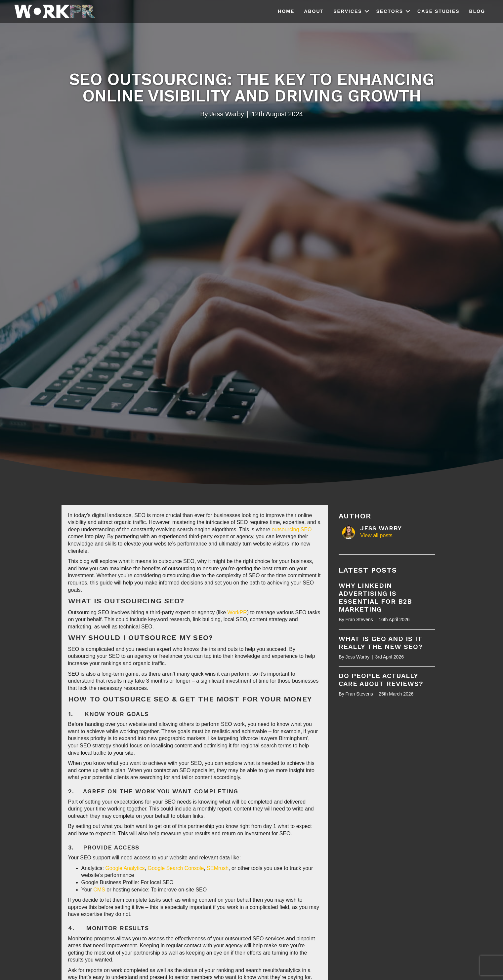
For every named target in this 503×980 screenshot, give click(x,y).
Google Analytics (125, 868)
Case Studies (438, 11)
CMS (99, 890)
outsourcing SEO (292, 529)
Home (286, 11)
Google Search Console (175, 868)
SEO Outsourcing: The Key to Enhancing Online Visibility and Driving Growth (252, 87)
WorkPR (237, 612)
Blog (477, 11)
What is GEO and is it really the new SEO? (381, 643)
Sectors (390, 11)
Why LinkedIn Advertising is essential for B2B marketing (375, 597)
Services (348, 11)
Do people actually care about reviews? (381, 680)
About (314, 11)
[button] (367, 11)
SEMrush (218, 868)
